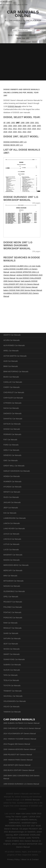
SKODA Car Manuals (12, 649)
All (4, 123)
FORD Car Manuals (11, 445)
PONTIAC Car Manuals (12, 612)
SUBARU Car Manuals (12, 665)
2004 (15, 126)
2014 (24, 129)
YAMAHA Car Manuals (12, 712)
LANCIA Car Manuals (12, 523)
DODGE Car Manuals (12, 429)
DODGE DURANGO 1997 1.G (15, 142)
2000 (32, 123)
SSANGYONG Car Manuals (14, 659)
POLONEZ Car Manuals (13, 607)
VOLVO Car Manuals (11, 707)
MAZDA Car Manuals (11, 560)
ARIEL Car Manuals (11, 351)
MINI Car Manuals (10, 576)
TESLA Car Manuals (11, 680)
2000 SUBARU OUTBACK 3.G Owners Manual (21, 723)
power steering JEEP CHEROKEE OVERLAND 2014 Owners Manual (24, 835)
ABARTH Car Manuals (12, 335)
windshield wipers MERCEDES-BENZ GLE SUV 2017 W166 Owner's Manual (23, 826)
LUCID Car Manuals (11, 550)
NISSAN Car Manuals (12, 586)
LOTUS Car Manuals (11, 544)
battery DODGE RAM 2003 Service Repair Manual (23, 290)
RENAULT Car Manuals (12, 628)
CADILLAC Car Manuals (13, 382)
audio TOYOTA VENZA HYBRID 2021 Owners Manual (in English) (22, 841)
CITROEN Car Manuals (12, 403)
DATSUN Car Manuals (12, 424)
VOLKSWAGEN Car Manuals (15, 701)
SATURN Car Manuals (12, 639)
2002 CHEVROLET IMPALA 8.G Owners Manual (22, 728)
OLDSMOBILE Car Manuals (14, 591)
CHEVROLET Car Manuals (14, 392)
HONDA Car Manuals (12, 476)
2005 (20, 126)
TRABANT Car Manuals (13, 691)
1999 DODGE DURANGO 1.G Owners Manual (21, 784)
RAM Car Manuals (10, 623)
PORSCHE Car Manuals (13, 618)
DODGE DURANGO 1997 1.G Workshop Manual (21, 198)
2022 (24, 132)
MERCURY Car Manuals (13, 570)
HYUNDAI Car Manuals (12, 487)
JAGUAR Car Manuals (12, 502)
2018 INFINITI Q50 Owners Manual (17, 765)
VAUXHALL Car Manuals (13, 696)
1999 (27, 123)
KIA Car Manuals (10, 513)
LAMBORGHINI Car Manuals (15, 518)
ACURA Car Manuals (12, 340)
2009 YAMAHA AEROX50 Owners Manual (20, 749)
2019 (10, 132)
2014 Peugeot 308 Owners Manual (17, 744)
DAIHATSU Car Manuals (13, 419)
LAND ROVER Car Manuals (14, 529)
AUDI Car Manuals (11, 361)
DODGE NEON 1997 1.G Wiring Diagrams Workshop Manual (18, 245)
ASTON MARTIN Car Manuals (15, 356)
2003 (10, 126)
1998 (23, 123)
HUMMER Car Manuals (12, 482)
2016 (34, 129)
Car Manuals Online (23, 14)
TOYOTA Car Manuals (12, 686)
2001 (37, 123)
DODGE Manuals (14, 106)
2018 (5, 132)
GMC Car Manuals (11, 460)
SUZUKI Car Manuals (12, 670)
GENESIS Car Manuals (12, 455)
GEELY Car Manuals (11, 450)
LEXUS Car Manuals (11, 534)
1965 (8, 123)
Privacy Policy (14, 859)
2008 (34, 126)
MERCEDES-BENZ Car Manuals (16, 565)
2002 (5, 126)
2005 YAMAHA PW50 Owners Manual (18, 760)
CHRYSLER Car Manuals (13, 398)
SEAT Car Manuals (11, 644)
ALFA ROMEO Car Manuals (14, 345)
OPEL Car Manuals (11, 597)
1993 (13, 123)
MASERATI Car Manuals (13, 555)
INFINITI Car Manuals (12, 492)
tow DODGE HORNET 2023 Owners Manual (20, 287)
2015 (29, 129)
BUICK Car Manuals (11, 377)
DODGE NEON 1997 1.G (13, 145)
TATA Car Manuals (10, 675)
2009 (39, 126)
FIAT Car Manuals (10, 440)
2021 (20, 132)
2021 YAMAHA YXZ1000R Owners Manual (20, 739)
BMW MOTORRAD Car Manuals (16, 372)
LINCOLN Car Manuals (12, 539)
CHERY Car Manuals (12, 387)
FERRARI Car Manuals (12, 434)
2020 (15, 132)
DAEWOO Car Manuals (12, 413)
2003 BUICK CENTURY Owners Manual (19, 770)
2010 (5, 129)
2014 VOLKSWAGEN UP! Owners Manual (20, 734)
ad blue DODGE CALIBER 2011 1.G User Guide (22, 266)
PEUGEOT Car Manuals (13, 602)
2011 (10, 129)
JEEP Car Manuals (11, 508)
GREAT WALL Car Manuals (14, 466)
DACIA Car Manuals (11, 408)
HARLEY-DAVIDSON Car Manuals (17, 471)
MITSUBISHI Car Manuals (13, 581)
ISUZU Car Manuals (11, 497)
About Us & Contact (30, 859)
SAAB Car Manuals (11, 633)
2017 (39, 129)
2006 (24, 126)
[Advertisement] (23, 62)
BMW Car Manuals (11, 366)
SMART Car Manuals (12, 654)
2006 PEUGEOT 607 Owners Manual (18, 755)
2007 (29, 126)
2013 (20, 129)
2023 (29, 132)
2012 (15, 129)
